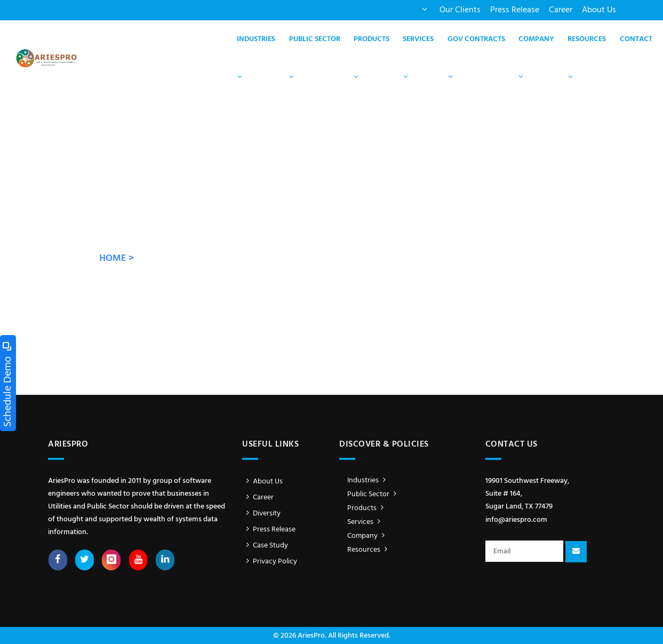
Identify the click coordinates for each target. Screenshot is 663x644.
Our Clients (460, 10)
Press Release (515, 10)
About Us (599, 10)
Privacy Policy (270, 562)
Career (561, 10)
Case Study (265, 546)
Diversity (261, 514)
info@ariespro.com (516, 520)
